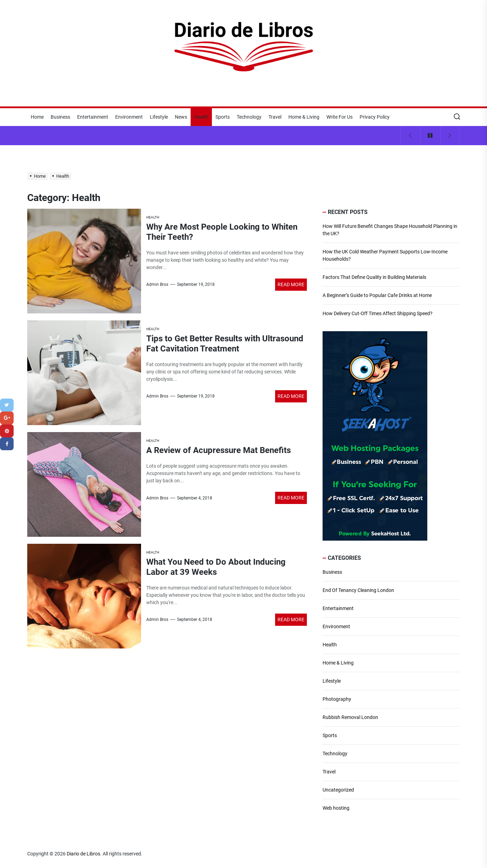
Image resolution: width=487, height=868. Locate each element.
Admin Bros (157, 284)
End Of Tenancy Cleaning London (358, 590)
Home (37, 117)
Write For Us (340, 117)
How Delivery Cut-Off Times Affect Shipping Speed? (378, 313)
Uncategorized (338, 790)
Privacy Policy (375, 117)
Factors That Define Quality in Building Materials (374, 277)
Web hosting (336, 808)
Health (201, 117)
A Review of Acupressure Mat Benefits (219, 450)
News (181, 117)
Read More (291, 284)
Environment (129, 117)
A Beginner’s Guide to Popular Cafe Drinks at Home (377, 295)
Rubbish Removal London (350, 717)
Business (60, 117)
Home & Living (304, 117)
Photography (337, 699)
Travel (275, 117)
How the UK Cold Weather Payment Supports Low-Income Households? (385, 255)
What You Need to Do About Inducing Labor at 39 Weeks (216, 567)
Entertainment (93, 117)
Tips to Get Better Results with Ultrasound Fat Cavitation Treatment (225, 344)
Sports (223, 117)
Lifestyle (159, 117)
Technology (249, 117)
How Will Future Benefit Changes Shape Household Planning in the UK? (390, 230)
